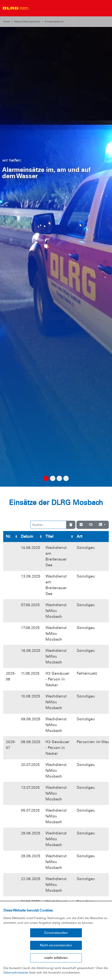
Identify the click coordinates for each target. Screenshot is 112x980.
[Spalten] (102, 525)
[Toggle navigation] (36, 8)
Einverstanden (56, 933)
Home (7, 22)
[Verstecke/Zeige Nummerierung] (81, 525)
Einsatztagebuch (54, 22)
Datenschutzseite (16, 972)
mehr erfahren (56, 958)
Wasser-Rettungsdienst (27, 22)
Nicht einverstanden (56, 945)
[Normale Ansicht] (91, 525)
